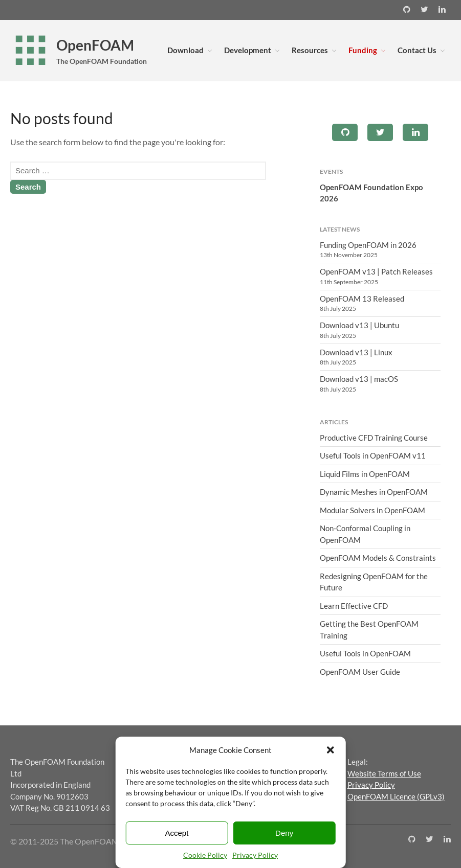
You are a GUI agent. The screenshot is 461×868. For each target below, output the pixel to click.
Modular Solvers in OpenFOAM (372, 510)
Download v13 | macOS (359, 379)
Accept (177, 833)
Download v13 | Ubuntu (359, 325)
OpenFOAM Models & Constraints (378, 558)
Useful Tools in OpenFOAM (365, 653)
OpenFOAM (95, 45)
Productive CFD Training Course (374, 438)
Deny (284, 833)
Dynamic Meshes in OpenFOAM (374, 492)
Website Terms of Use (384, 773)
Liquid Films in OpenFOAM (365, 474)
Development (248, 50)
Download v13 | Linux (356, 352)
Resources (310, 50)
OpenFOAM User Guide (360, 672)
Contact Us (417, 50)
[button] (331, 750)
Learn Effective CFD (354, 606)
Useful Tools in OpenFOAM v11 (373, 455)
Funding (363, 50)
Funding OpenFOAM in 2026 (368, 245)
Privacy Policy (255, 855)
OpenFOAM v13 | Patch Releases (376, 271)
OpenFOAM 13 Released (362, 299)
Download (185, 50)
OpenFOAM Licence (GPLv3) (396, 796)
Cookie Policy (205, 855)
